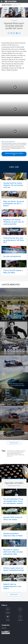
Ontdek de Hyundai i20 (16, 148)
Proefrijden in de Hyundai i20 (14, 154)
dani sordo (10, 456)
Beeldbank (4, 628)
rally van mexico (11, 451)
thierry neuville (11, 455)
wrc (8, 452)
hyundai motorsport (20, 451)
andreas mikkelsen (19, 455)
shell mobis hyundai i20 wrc (14, 453)
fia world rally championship (16, 452)
